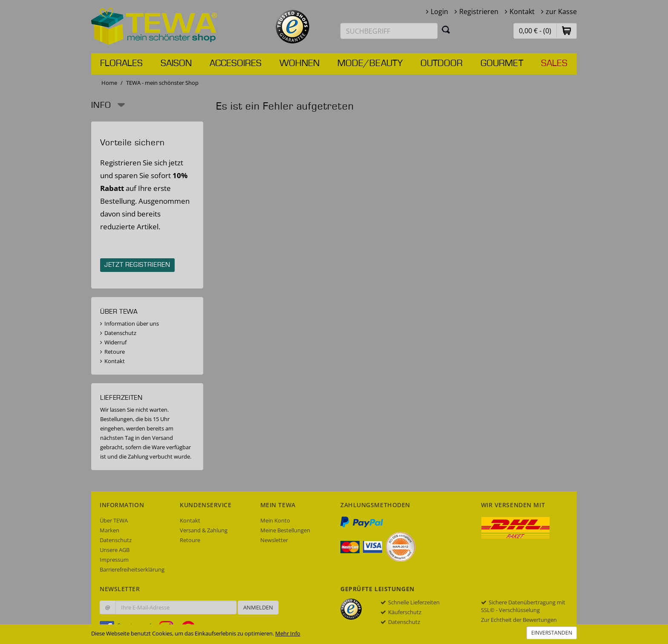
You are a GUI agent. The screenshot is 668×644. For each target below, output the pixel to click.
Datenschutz (120, 333)
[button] (567, 30)
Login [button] (439, 12)
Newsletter (274, 540)
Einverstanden (552, 633)
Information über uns (132, 323)
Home (109, 83)
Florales (121, 64)
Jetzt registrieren (137, 265)
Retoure (115, 352)
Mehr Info (288, 633)
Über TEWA (114, 520)
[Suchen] (446, 29)
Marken (109, 530)
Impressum (114, 560)
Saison (176, 64)
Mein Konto (275, 520)
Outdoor (442, 64)
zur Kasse (561, 12)
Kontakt (522, 12)
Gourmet (502, 64)
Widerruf (115, 342)
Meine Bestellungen (285, 530)
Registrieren (479, 12)
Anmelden (258, 607)
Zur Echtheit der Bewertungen (519, 620)
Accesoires (236, 64)
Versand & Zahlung (204, 530)
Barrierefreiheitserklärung (132, 569)
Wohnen (299, 64)
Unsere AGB (115, 550)
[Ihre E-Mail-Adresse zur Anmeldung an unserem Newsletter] (176, 607)
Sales (554, 64)
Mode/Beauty (370, 64)
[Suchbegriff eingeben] (389, 31)
